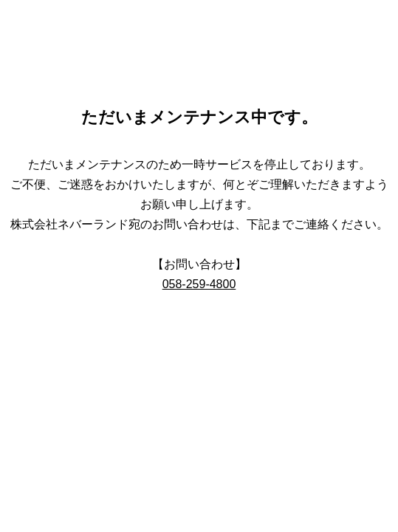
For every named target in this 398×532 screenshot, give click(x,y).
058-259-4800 (199, 284)
